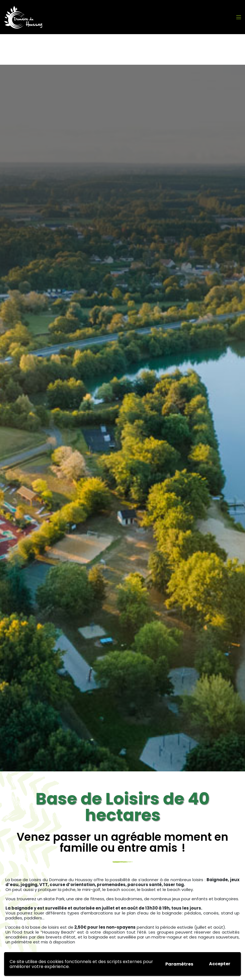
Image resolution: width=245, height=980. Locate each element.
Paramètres (179, 964)
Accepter (220, 964)
